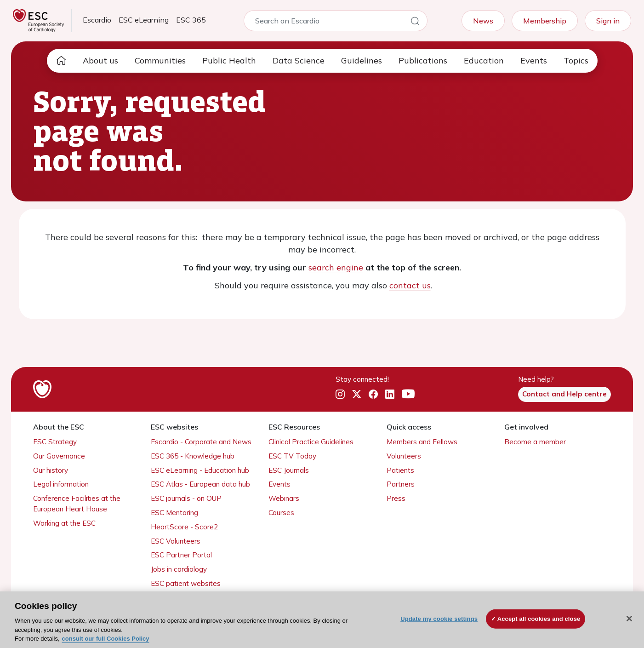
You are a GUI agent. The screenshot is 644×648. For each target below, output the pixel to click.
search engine (336, 267)
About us (100, 60)
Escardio (97, 20)
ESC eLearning (144, 20)
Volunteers (404, 456)
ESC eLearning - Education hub (200, 470)
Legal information (61, 484)
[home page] (61, 61)
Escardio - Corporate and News (201, 442)
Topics (576, 60)
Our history (51, 470)
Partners (401, 484)
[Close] (629, 619)
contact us (410, 285)
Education (484, 60)
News (483, 21)
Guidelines (362, 60)
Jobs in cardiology (179, 569)
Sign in (608, 21)
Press (396, 498)
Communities (160, 60)
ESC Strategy (55, 442)
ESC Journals (289, 470)
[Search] (415, 23)
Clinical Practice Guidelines (311, 442)
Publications (423, 60)
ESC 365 (191, 20)
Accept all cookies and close (539, 619)
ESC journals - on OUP (186, 498)
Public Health (229, 60)
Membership (545, 21)
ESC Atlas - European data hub (200, 484)
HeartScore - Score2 (184, 527)
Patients (400, 470)
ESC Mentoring (174, 513)
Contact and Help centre (564, 394)
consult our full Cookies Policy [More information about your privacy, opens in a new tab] (106, 639)
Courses (281, 513)
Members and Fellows (422, 442)
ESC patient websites (186, 583)
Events (534, 60)
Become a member (535, 442)
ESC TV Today (292, 456)
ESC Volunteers (176, 541)
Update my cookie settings (439, 619)
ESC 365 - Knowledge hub (193, 456)
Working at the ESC (64, 523)
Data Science (299, 60)
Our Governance (59, 456)
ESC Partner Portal (181, 555)
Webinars (284, 498)
